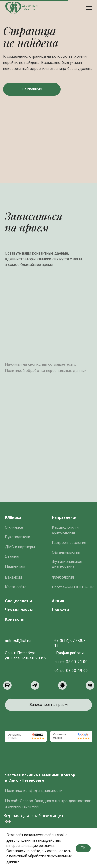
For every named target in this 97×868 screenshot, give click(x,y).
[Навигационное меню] (89, 8)
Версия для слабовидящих (33, 816)
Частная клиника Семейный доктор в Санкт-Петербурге (40, 778)
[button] (32, 89)
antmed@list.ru (18, 640)
